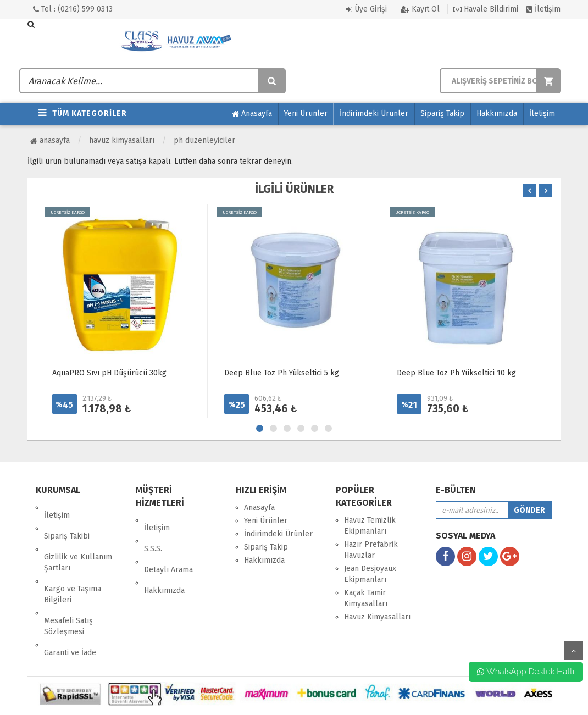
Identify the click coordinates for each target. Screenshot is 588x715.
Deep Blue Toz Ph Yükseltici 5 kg (282, 373)
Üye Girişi (366, 9)
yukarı (573, 651)
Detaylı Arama (168, 547)
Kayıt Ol (420, 9)
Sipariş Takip (442, 113)
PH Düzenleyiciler (204, 140)
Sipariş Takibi (67, 521)
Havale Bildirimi (486, 9)
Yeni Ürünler (306, 113)
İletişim (543, 9)
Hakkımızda (497, 113)
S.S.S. (153, 533)
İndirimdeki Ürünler (374, 113)
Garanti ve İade (70, 606)
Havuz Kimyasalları (122, 140)
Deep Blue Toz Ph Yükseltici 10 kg (456, 373)
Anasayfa (252, 114)
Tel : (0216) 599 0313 (73, 9)
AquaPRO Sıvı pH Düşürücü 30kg (109, 373)
